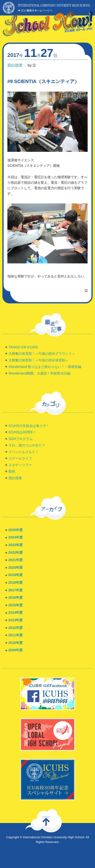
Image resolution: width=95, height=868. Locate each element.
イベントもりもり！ (24, 452)
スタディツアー (20, 465)
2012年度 (15, 628)
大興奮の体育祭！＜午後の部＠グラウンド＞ (42, 354)
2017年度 (15, 590)
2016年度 (15, 597)
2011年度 (15, 635)
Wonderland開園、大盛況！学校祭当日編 (39, 373)
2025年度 (15, 530)
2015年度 (15, 605)
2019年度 (15, 575)
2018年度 (15, 582)
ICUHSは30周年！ (22, 432)
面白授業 (15, 65)
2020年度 (15, 567)
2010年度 (15, 643)
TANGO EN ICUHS (23, 347)
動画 (12, 471)
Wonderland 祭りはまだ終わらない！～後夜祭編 (45, 367)
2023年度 (15, 545)
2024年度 (15, 537)
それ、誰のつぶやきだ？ (27, 445)
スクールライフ (20, 458)
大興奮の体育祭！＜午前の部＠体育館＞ (39, 360)
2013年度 (15, 620)
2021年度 (15, 560)
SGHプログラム (21, 439)
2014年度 (15, 612)
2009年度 (15, 650)
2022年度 (15, 552)
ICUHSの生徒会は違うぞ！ (29, 426)
